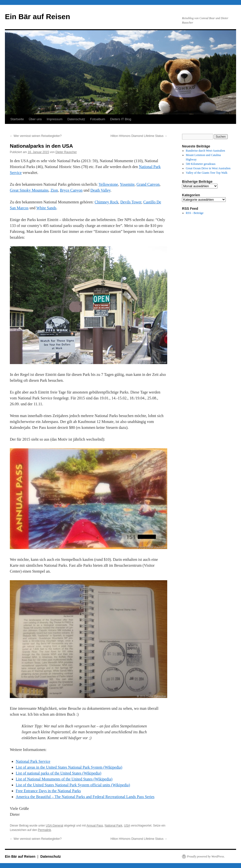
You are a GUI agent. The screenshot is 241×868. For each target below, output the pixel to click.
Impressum (55, 119)
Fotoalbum (98, 119)
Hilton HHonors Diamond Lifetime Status (139, 136)
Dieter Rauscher (66, 152)
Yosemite (127, 184)
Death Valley (101, 190)
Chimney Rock (106, 202)
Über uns (35, 119)
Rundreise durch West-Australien (205, 151)
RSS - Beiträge (195, 213)
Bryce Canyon (71, 190)
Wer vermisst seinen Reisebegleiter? (36, 136)
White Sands (46, 208)
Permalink (44, 830)
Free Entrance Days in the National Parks (48, 791)
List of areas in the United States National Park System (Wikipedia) (69, 767)
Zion (54, 190)
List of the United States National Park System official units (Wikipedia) (73, 785)
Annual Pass (95, 826)
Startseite (17, 119)
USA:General (54, 826)
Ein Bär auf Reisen (38, 17)
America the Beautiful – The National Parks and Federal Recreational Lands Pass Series (85, 797)
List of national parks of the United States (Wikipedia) (59, 773)
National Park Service (33, 761)
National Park (114, 826)
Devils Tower (131, 202)
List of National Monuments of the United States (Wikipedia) (64, 779)
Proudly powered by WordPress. (206, 856)
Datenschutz (76, 119)
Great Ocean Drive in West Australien (208, 168)
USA (127, 826)
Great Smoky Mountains (29, 190)
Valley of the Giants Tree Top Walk (207, 173)
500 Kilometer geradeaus (201, 164)
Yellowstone (108, 184)
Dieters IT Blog (121, 119)
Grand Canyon (148, 184)
